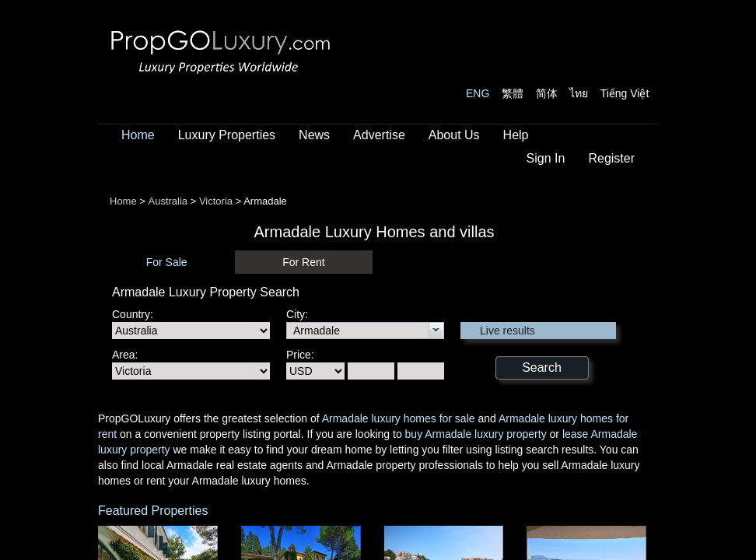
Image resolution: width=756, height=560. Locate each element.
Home (138, 135)
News (314, 135)
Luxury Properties (227, 135)
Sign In (546, 158)
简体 (547, 93)
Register (611, 158)
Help (516, 135)
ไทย (579, 93)
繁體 (513, 93)
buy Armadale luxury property (476, 434)
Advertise (379, 135)
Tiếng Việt (625, 93)
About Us (454, 135)
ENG (478, 93)
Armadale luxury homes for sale (399, 418)
